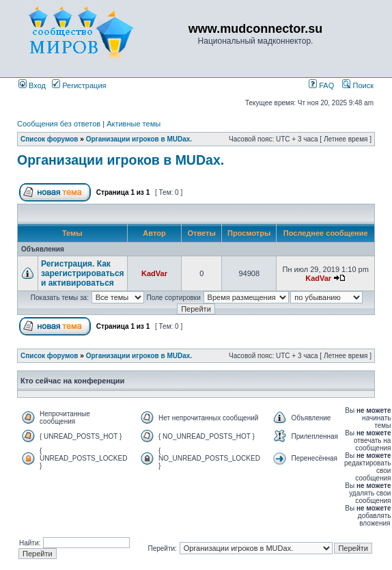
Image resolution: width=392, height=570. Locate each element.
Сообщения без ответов (59, 124)
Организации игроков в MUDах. (139, 139)
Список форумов (50, 139)
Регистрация (79, 85)
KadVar (154, 273)
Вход (32, 85)
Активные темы (134, 124)
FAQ (321, 85)
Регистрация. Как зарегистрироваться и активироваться (83, 273)
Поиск (358, 85)
